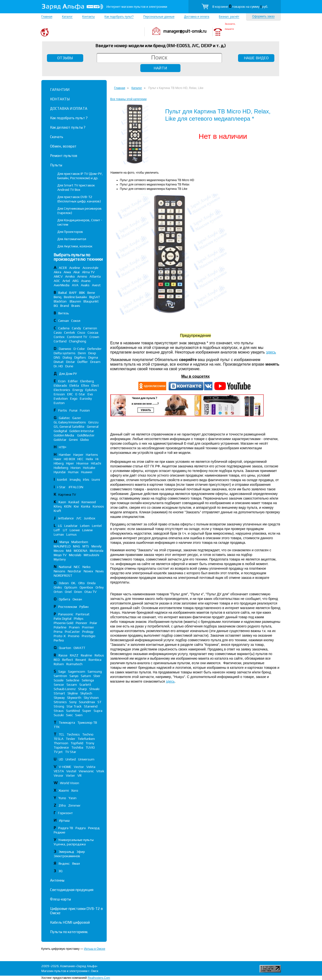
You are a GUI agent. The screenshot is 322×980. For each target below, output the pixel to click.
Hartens (92, 455)
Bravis (76, 306)
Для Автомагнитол (72, 239)
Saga (62, 671)
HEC (80, 459)
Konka (86, 506)
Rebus (99, 655)
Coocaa (93, 332)
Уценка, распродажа (70, 844)
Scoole (59, 680)
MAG (77, 546)
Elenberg (87, 381)
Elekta (74, 385)
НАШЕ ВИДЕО (256, 58)
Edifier (73, 381)
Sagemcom (77, 671)
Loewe (75, 530)
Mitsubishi (91, 555)
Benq (58, 297)
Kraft (57, 511)
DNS (57, 357)
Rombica (95, 660)
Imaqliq (75, 479)
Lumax (59, 534)
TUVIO (90, 747)
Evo (90, 394)
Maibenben (80, 542)
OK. (74, 583)
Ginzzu (93, 422)
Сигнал (64, 321)
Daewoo (65, 349)
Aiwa (67, 272)
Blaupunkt (91, 301)
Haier (58, 459)
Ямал (76, 863)
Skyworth (74, 698)
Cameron (90, 328)
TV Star (71, 752)
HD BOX (69, 459)
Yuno (62, 798)
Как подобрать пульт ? (69, 118)
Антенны (57, 880)
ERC (70, 394)
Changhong (78, 341)
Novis (100, 571)
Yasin (72, 798)
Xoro (75, 790)
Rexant (81, 660)
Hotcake (89, 468)
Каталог (67, 17)
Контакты (89, 17)
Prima (58, 632)
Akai (76, 272)
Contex (59, 337)
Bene (91, 293)
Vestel (71, 771)
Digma (93, 357)
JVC (79, 518)
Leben (85, 526)
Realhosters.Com (99, 978)
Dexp (92, 353)
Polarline (60, 627)
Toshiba (77, 747)
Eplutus (91, 390)
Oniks (58, 587)
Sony (73, 702)
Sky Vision (91, 698)
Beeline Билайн (75, 297)
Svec (69, 715)
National (65, 567)
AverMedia (62, 285)
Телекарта (67, 722)
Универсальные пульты (76, 840)
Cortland (60, 341)
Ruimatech (74, 664)
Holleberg (61, 468)
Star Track (74, 706)
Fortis (63, 410)
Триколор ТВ (87, 722)
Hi (97, 459)
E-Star (80, 394)
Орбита (64, 599)
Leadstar (71, 526)
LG (60, 526)
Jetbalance (66, 518)
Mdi (69, 551)
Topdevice (61, 747)
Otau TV (90, 592)
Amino (82, 276)
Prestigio (89, 636)
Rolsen (59, 664)
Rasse (63, 655)
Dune (69, 366)
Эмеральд (66, 852)
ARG (75, 281)
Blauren (75, 301)
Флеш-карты (60, 899)
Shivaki (94, 689)
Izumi (96, 479)
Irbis (86, 479)
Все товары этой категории (128, 99)
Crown (94, 337)
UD (61, 759)
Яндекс (64, 863)
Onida (91, 583)
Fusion (85, 410)
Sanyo (74, 676)
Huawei (87, 472)
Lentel (97, 526)
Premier (88, 627)
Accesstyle (90, 268)
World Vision (70, 783)
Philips (79, 619)
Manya (64, 542)
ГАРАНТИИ (60, 90)
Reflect (68, 660)
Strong (59, 706)
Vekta (91, 767)
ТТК (57, 727)
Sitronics (60, 702)
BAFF (73, 293)
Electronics (62, 390)
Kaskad (74, 502)
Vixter (70, 775)
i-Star (62, 487)
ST (99, 702)
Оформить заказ (263, 16)
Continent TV (77, 337)
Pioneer (82, 623)
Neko (86, 567)
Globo (84, 440)
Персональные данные (159, 17)
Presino (74, 636)
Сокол (76, 321)
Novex (88, 571)
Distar (71, 362)
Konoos (98, 506)
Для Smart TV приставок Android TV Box (76, 187)
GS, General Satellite (69, 427)
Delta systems (65, 353)
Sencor (59, 685)
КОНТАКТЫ (60, 99)
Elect (95, 385)
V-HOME (65, 767)
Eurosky (86, 398)
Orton (58, 592)
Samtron (60, 676)
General (93, 427)
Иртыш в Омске (94, 949)
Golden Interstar (82, 431)
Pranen (74, 627)
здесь (271, 352)
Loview (87, 530)
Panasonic (66, 614)
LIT (65, 530)
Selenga (88, 680)
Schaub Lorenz (65, 689)
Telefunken (86, 739)
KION (68, 506)
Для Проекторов (70, 232)
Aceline (75, 268)
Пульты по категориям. (69, 932)
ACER (63, 268)
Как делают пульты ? (68, 127)
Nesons (60, 571)
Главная (47, 17)
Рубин (84, 607)
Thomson (61, 743)
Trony (90, 743)
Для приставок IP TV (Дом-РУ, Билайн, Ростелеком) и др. (80, 176)
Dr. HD (58, 366)
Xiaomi (64, 790)
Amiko (70, 276)
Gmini (73, 440)
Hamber (65, 455)
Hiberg (59, 463)
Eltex (85, 385)
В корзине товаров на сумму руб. (240, 7)
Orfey (100, 587)
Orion (78, 592)
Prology (88, 632)
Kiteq (58, 506)
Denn (82, 353)
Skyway (59, 698)
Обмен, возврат (63, 146)
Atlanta (95, 276)
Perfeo (59, 640)
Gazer (77, 418)
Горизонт (65, 813)
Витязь (64, 313)
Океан (77, 599)
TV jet (58, 752)
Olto (82, 583)
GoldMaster (86, 435)
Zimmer (74, 805)
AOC (57, 281)
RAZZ (74, 655)
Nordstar (75, 571)
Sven (79, 715)
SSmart (59, 693)
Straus (59, 711)
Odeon (64, 583)
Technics (73, 734)
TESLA (59, 739)
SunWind (73, 711)
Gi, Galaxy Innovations (70, 422)
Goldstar (60, 440)
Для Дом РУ (68, 374)
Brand (65, 306)
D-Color (79, 349)
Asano (86, 281)
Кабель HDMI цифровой (70, 922)
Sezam (72, 685)
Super (87, 711)
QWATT (79, 648)
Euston (59, 403)
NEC (77, 567)
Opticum (71, 587)
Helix (90, 459)
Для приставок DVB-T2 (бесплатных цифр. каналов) (79, 199)
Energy (78, 390)
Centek (70, 332)
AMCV (58, 276)
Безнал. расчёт (229, 17)
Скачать (57, 137)
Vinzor (59, 775)
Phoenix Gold (64, 623)
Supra (98, 711)
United (71, 759)
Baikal (63, 293)
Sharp (82, 689)
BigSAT (95, 297)
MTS (86, 546)
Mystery (60, 559)
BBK (82, 293)
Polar (94, 623)
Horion (76, 468)
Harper (78, 455)
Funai (73, 410)
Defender (94, 349)
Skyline (73, 693)
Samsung (95, 671)
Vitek (100, 771)
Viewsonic (86, 771)
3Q (60, 871)
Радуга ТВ (66, 828)
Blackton (60, 301)
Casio (58, 332)
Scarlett (85, 685)
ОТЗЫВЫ (65, 58)
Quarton (65, 648)
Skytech (86, 693)
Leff (57, 530)
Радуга (81, 828)
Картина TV (67, 494)
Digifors (80, 357)
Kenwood (89, 502)
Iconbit (62, 479)
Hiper (70, 463)
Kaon (62, 502)
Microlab (75, 555)
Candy (76, 328)
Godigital (60, 431)
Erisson (59, 394)
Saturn (86, 676)
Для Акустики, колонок (75, 246)
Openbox (86, 587)
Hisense (82, 463)
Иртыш (64, 820)
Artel (66, 281)
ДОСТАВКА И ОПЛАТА (69, 108)
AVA (75, 285)
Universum (86, 759)
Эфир (81, 852)
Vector (79, 767)
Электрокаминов (67, 856)
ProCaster (72, 632)
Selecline (73, 680)
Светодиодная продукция (72, 890)
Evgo (74, 398)
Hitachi (96, 463)
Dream (95, 362)
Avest (96, 285)
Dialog (67, 357)
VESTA (59, 771)
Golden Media (64, 435)
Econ (62, 381)
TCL (62, 734)
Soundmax (87, 702)
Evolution (61, 398)
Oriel (68, 592)
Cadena (64, 328)
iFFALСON (76, 487)
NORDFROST (63, 575)
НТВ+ (63, 447)
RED (57, 660)
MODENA (81, 551)
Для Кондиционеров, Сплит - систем (80, 222)
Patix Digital (63, 619)
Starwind (91, 706)
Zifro (62, 805)
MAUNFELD (62, 546)
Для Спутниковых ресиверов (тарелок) (79, 211)
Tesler (71, 739)
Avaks (85, 285)
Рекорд (94, 828)
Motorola (97, 551)
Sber (97, 676)
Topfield (77, 743)
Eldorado (60, 385)
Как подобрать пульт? (119, 17)
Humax (73, 472)
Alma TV (88, 272)
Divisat (59, 362)
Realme (86, 655)
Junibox (90, 518)
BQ (56, 306)
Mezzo (59, 551)
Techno (88, 734)
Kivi (76, 506)
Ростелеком (68, 607)
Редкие (60, 832)
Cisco (81, 332)
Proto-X (60, 636)
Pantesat (83, 614)
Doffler (83, 362)
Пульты (56, 165)
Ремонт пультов (64, 156)
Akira (57, 272)
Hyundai (60, 472)
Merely (96, 546)
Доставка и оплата (197, 17)
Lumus (71, 534)
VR (79, 775)
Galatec (64, 418)
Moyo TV (60, 555)
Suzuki (59, 715)
